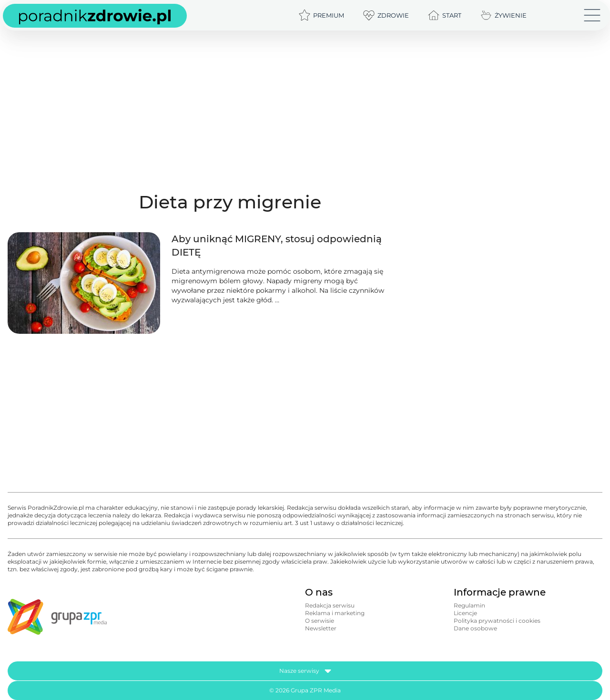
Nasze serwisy (305, 671)
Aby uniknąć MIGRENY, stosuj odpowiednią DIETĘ (277, 246)
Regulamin (469, 605)
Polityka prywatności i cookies (497, 621)
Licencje (465, 613)
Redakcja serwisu (330, 605)
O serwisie (320, 621)
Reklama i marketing (335, 613)
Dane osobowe (475, 628)
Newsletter (321, 628)
